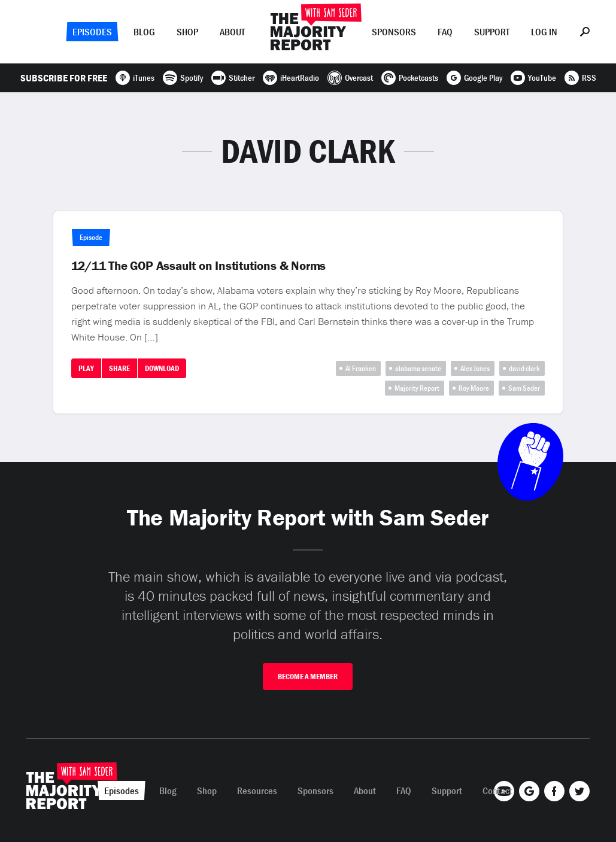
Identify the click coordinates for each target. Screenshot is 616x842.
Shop (187, 32)
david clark (524, 368)
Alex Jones (475, 368)
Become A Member (308, 677)
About (232, 32)
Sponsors (394, 32)
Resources (257, 791)
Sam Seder (524, 388)
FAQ (445, 32)
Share (119, 368)
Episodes (92, 32)
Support (492, 32)
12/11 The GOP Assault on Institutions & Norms (199, 266)
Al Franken (361, 368)
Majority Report (417, 388)
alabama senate (418, 368)
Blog (144, 32)
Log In (544, 32)
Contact (497, 791)
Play (86, 368)
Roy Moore (474, 388)
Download (162, 368)
